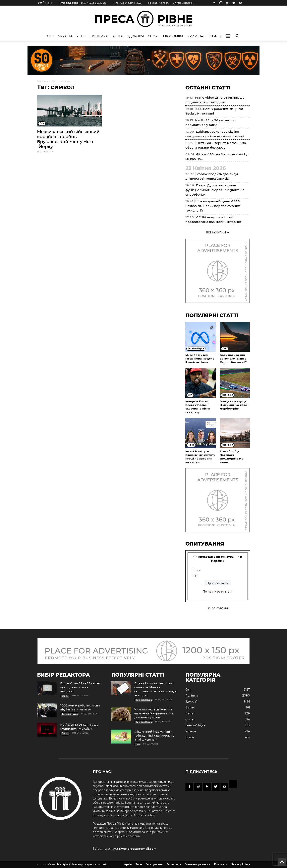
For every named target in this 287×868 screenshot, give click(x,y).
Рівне (81, 36)
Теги (54, 81)
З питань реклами (183, 3)
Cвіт (51, 36)
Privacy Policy (241, 864)
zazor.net (100, 864)
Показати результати (218, 592)
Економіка (173, 36)
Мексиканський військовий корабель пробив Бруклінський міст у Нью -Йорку (68, 139)
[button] (228, 36)
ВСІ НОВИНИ (218, 232)
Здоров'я (136, 36)
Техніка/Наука (195, 725)
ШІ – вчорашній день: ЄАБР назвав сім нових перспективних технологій (213, 206)
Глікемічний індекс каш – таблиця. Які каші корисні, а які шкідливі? (154, 736)
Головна (42, 81)
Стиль (215, 36)
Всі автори (174, 864)
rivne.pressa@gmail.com (138, 849)
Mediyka (63, 864)
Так (198, 570)
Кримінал (196, 36)
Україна (65, 36)
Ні (197, 576)
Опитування (154, 864)
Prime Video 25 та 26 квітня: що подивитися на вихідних (81, 687)
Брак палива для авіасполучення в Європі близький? (233, 359)
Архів (128, 864)
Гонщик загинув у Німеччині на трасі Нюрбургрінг (234, 405)
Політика (99, 36)
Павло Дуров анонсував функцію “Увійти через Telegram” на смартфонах (215, 190)
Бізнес (117, 36)
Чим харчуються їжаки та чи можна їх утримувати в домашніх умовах (154, 713)
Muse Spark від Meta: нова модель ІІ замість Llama (200, 359)
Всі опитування (218, 608)
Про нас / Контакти (159, 3)
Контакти (221, 864)
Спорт (153, 36)
